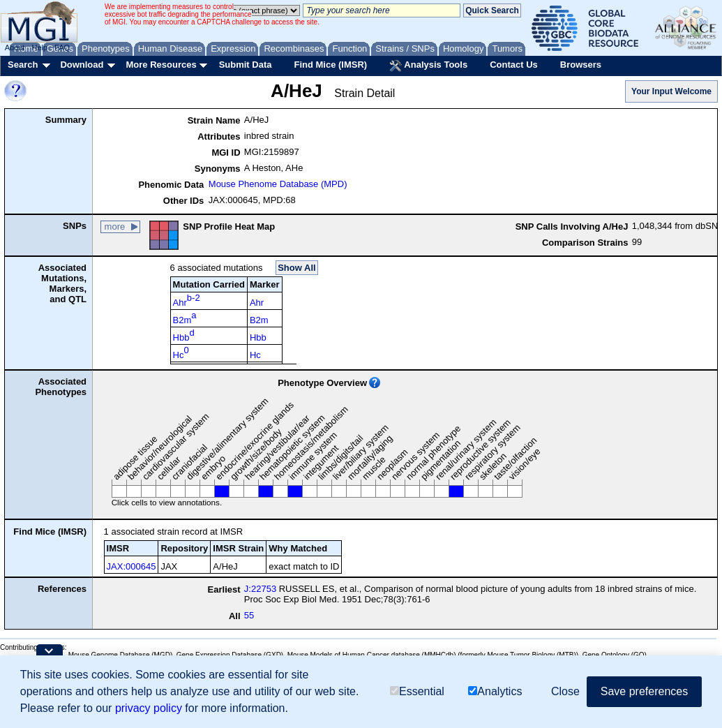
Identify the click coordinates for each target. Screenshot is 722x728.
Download (82, 65)
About (15, 47)
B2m (185, 318)
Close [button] (565, 691)
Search (23, 65)
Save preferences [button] (644, 691)
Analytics (495, 691)
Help (39, 47)
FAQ (62, 47)
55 (249, 615)
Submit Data (246, 65)
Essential (417, 691)
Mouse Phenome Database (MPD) (278, 184)
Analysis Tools (428, 66)
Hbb (184, 335)
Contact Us (514, 65)
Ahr (187, 300)
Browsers (581, 65)
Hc (181, 352)
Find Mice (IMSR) (330, 65)
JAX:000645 (131, 566)
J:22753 (260, 589)
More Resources (161, 65)
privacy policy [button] (149, 708)
